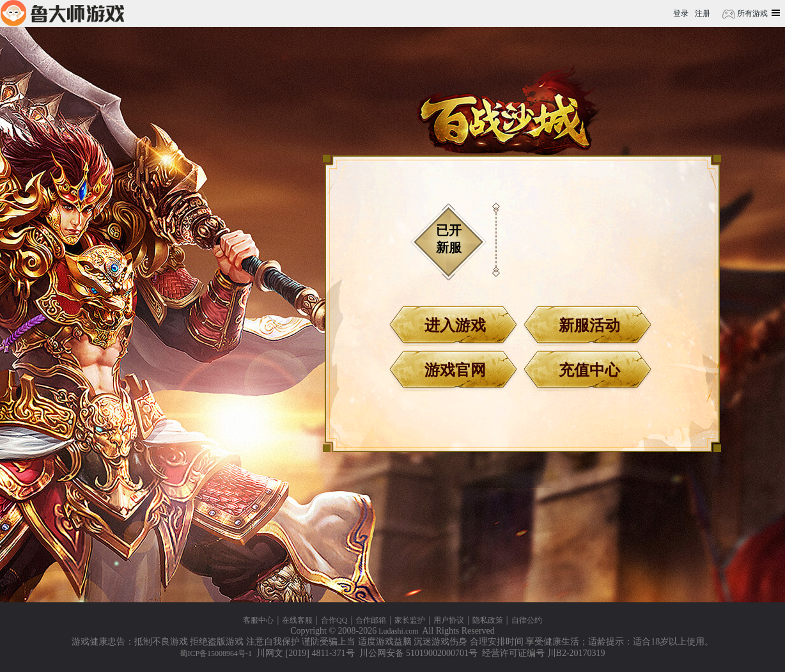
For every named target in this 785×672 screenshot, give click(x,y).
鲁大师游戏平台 (62, 13)
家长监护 (410, 620)
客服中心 (258, 620)
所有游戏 (751, 13)
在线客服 (297, 620)
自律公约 (527, 620)
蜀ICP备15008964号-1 (216, 653)
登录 (681, 13)
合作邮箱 (371, 620)
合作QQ (334, 620)
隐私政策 (488, 620)
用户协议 (449, 620)
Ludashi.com (398, 631)
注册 (703, 13)
